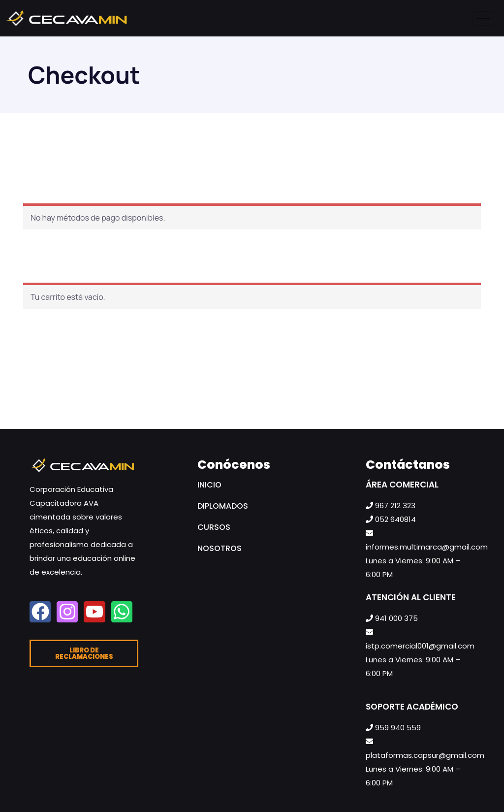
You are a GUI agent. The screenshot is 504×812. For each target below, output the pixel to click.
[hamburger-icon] (483, 18)
